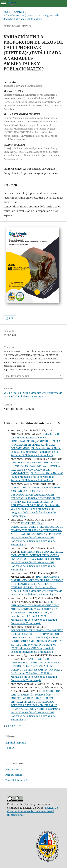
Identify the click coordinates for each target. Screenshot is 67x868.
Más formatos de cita (18, 376)
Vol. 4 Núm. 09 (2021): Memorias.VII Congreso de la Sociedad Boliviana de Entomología (31, 17)
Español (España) (16, 743)
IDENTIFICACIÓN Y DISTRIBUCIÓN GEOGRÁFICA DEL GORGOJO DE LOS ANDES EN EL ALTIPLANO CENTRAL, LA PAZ (37, 582)
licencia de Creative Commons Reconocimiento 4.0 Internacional (33, 811)
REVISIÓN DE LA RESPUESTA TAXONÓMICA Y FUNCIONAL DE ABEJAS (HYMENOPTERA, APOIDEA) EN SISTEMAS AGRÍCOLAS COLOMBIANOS (36, 441)
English (10, 748)
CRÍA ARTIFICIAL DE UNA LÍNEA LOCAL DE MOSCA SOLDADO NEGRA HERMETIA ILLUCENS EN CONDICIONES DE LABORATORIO (35, 468)
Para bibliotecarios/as (17, 780)
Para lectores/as (14, 769)
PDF (11, 318)
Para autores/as (14, 775)
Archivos (19, 12)
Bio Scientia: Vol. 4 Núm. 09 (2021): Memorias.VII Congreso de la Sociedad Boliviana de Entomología (36, 452)
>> (20, 726)
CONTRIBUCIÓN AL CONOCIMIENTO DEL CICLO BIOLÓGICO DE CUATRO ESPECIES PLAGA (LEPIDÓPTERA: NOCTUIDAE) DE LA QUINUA (37, 528)
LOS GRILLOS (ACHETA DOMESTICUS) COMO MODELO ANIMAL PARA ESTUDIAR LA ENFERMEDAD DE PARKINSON (35, 607)
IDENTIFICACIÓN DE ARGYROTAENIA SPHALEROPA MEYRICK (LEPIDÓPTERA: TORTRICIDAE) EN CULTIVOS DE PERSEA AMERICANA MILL (36, 664)
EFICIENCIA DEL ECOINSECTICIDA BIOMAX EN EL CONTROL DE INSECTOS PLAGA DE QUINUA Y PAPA (37, 555)
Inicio (7, 12)
